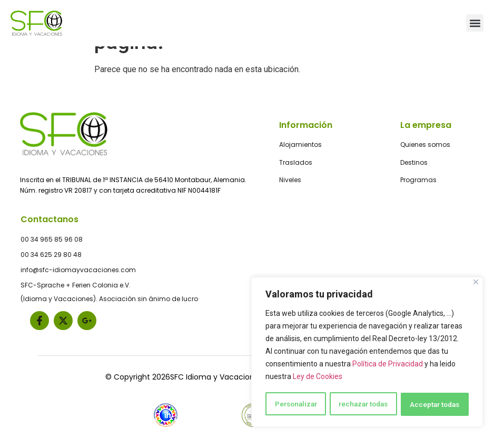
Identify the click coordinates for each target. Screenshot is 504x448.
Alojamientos (300, 144)
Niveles (290, 179)
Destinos (414, 161)
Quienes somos (425, 144)
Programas (418, 179)
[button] (475, 23)
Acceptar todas (435, 404)
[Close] (476, 283)
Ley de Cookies (318, 378)
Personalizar (295, 404)
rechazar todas (364, 404)
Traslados (296, 161)
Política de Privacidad (388, 365)
